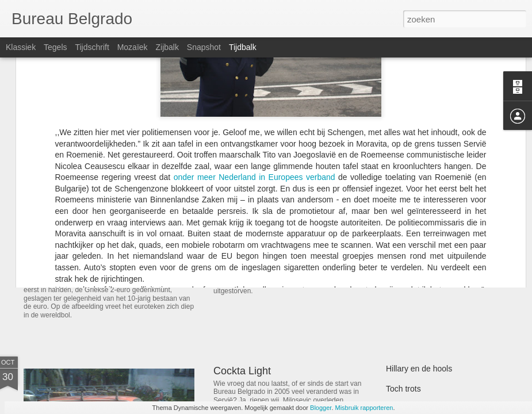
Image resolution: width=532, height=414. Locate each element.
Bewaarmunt (62, 267)
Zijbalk (167, 47)
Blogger (321, 408)
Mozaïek (133, 47)
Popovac (234, 228)
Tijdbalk (243, 47)
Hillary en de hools (419, 369)
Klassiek (21, 47)
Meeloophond (410, 266)
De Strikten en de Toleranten (437, 225)
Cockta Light (242, 371)
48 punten (404, 246)
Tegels (55, 47)
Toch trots (403, 389)
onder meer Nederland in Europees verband (254, 74)
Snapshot (204, 47)
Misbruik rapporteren (364, 408)
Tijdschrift (92, 47)
